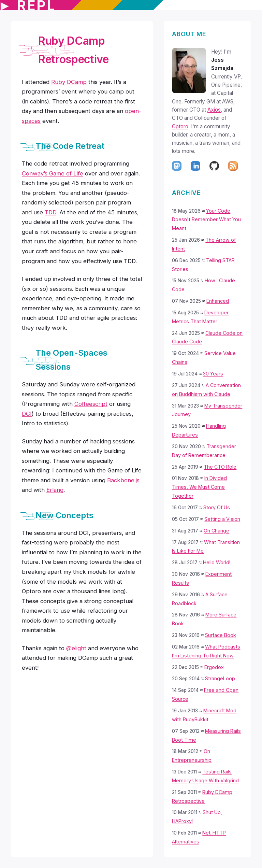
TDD (50, 212)
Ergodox (214, 667)
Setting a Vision (222, 519)
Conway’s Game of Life (53, 173)
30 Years (213, 374)
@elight (76, 648)
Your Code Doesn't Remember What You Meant (206, 220)
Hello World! (217, 562)
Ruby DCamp (69, 82)
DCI (27, 414)
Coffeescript (91, 404)
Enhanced (218, 301)
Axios (214, 110)
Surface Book (221, 635)
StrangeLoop (220, 678)
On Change (216, 531)
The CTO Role (220, 467)
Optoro (180, 126)
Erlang (55, 490)
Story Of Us (217, 507)
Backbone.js (123, 480)
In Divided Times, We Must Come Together (199, 487)
